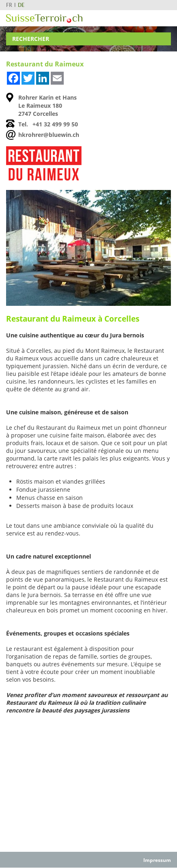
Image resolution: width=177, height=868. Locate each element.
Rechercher (31, 39)
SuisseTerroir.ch (44, 18)
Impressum (157, 860)
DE (21, 5)
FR (9, 5)
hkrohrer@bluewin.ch (49, 135)
